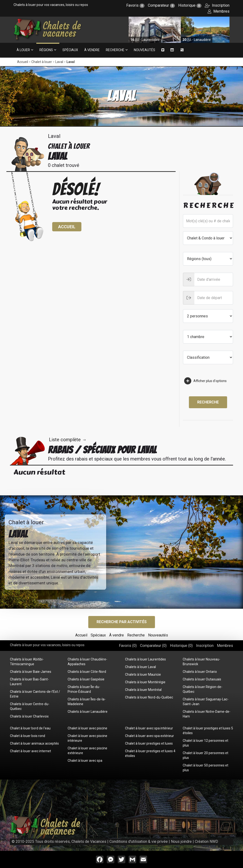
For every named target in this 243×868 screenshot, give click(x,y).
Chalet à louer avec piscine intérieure (87, 738)
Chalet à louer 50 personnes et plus (206, 768)
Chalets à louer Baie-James (31, 672)
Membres (219, 11)
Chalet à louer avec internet (30, 751)
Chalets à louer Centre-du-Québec (30, 706)
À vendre (92, 50)
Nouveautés (145, 50)
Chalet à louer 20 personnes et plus (206, 755)
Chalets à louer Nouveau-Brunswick (201, 662)
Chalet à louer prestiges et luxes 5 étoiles (208, 731)
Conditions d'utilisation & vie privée (139, 841)
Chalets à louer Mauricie (143, 674)
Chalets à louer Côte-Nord (87, 672)
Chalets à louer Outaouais (202, 679)
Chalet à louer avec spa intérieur (149, 728)
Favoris (135, 5)
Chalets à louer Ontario (200, 672)
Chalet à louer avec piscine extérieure (87, 751)
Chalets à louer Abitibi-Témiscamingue (27, 662)
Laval (59, 62)
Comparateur (161, 5)
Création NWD (206, 841)
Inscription (217, 5)
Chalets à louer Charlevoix (29, 716)
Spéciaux (70, 50)
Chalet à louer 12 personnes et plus (206, 743)
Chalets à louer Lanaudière (88, 712)
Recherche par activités (122, 622)
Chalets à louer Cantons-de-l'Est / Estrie (35, 694)
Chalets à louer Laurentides (145, 659)
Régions (46, 50)
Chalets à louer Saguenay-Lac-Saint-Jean (206, 702)
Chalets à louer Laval (140, 667)
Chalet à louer (42, 62)
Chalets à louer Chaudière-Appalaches (87, 662)
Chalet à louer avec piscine (87, 728)
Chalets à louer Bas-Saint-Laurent (29, 682)
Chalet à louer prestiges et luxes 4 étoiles (150, 753)
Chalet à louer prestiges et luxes (149, 743)
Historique (190, 5)
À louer (23, 50)
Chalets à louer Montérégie (145, 682)
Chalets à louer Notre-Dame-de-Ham (207, 714)
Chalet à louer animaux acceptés (34, 743)
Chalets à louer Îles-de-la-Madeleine (87, 702)
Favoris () (128, 646)
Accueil (23, 62)
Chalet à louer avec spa (85, 761)
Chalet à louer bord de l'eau (30, 728)
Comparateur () (153, 646)
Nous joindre (181, 841)
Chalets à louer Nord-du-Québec (149, 697)
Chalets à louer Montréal (143, 690)
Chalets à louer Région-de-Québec (203, 689)
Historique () (181, 646)
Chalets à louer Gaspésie (86, 679)
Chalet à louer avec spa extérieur (150, 736)
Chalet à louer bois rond (28, 736)
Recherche (115, 50)
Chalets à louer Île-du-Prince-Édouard (84, 689)
